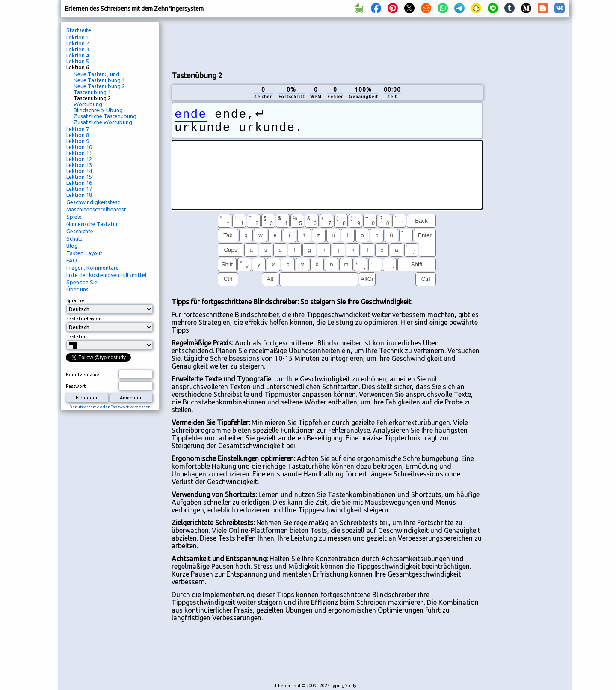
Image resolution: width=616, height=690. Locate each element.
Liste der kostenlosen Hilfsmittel (106, 275)
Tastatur (76, 336)
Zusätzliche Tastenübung (105, 116)
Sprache (75, 300)
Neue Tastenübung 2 (99, 86)
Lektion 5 (78, 61)
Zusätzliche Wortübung (103, 122)
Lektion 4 (78, 55)
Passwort (76, 386)
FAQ (72, 260)
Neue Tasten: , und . (98, 74)
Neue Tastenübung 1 (99, 80)
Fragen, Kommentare (93, 268)
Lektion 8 (78, 135)
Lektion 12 (79, 159)
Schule (74, 238)
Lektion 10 (79, 147)
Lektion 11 (79, 153)
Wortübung (88, 104)
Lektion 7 (78, 129)
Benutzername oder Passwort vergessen (110, 407)
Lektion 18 (79, 195)
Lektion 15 (79, 177)
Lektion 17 (79, 189)
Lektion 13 (79, 165)
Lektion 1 (78, 37)
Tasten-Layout (84, 253)
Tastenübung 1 (92, 92)
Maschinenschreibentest (96, 209)
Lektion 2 (78, 43)
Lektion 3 (78, 49)
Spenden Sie (82, 282)
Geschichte (80, 231)
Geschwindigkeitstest (93, 202)
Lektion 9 (78, 141)
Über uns (77, 289)
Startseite (79, 30)
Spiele (74, 217)
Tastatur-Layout (84, 318)
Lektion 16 (79, 183)
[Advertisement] (327, 43)
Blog (72, 246)
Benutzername (83, 375)
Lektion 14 (79, 171)
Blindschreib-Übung (98, 110)
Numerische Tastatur (92, 224)
